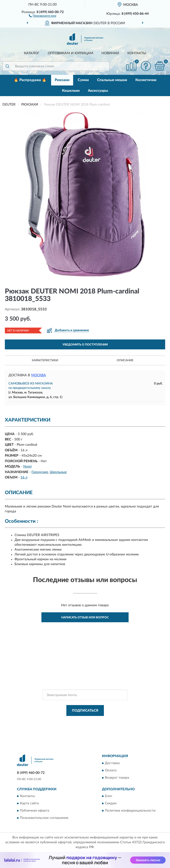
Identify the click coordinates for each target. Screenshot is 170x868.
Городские (40, 472)
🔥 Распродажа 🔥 (30, 80)
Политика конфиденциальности (130, 811)
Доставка (112, 763)
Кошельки (71, 91)
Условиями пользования (80, 726)
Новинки (110, 53)
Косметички (146, 80)
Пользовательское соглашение (44, 818)
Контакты (137, 53)
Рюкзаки (62, 80)
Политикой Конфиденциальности (109, 722)
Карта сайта (29, 803)
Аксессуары (98, 91)
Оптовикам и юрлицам (70, 53)
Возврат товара (117, 778)
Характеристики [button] (45, 360)
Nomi (27, 467)
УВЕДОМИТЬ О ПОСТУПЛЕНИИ (85, 345)
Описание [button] (125, 360)
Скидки (111, 803)
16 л (24, 477)
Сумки (83, 80)
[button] (42, 15)
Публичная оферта (35, 811)
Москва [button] (39, 375)
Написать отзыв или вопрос (85, 617)
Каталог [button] (32, 53)
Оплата (111, 770)
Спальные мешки (112, 80)
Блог (109, 796)
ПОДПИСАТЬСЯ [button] (85, 711)
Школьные (58, 472)
